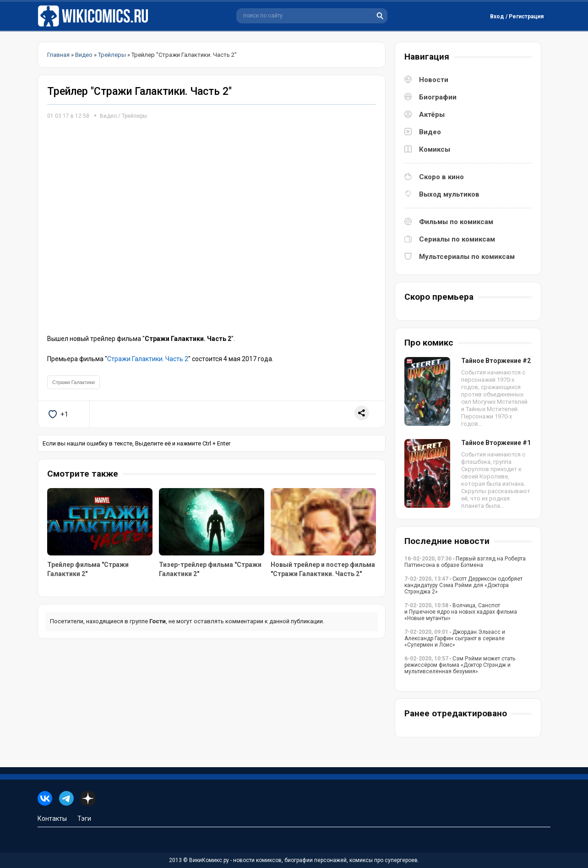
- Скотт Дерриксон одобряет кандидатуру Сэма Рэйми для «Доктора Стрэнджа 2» (463, 585)
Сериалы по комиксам (457, 239)
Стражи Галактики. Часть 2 (148, 359)
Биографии (438, 97)
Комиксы (435, 149)
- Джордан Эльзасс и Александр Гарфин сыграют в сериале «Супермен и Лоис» (455, 638)
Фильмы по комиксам (456, 222)
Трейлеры (134, 116)
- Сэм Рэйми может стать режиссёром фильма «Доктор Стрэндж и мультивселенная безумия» (460, 665)
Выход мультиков (449, 194)
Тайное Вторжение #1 (496, 443)
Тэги (84, 819)
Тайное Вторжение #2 (496, 361)
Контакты (52, 819)
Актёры (432, 115)
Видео (108, 116)
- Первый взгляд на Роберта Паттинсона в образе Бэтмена (465, 562)
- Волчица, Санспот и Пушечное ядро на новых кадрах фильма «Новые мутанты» (461, 612)
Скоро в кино (441, 177)
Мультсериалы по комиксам (467, 257)
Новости (434, 80)
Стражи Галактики (73, 382)
